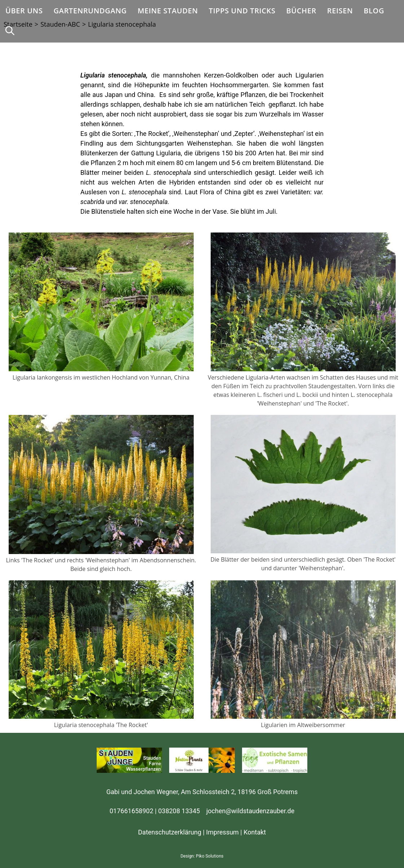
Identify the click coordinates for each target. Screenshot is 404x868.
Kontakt (255, 832)
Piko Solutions (210, 856)
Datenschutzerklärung (170, 832)
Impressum (222, 832)
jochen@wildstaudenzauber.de (250, 811)
